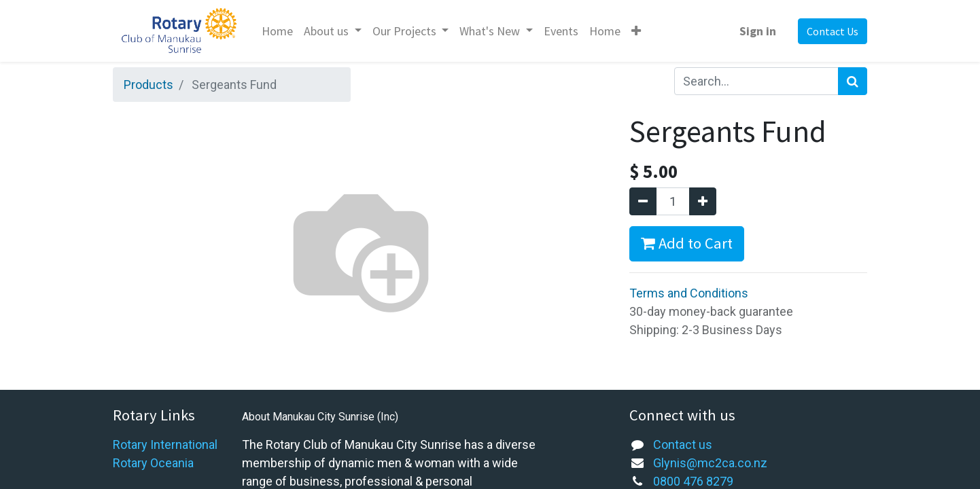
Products (148, 85)
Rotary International (165, 445)
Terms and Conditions (689, 293)
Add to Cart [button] (687, 243)
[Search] (853, 81)
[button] (636, 31)
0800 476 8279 (693, 481)
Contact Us (833, 31)
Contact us (683, 445)
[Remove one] (643, 201)
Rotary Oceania (153, 463)
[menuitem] (277, 31)
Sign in (758, 31)
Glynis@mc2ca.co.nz (710, 463)
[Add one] (703, 201)
